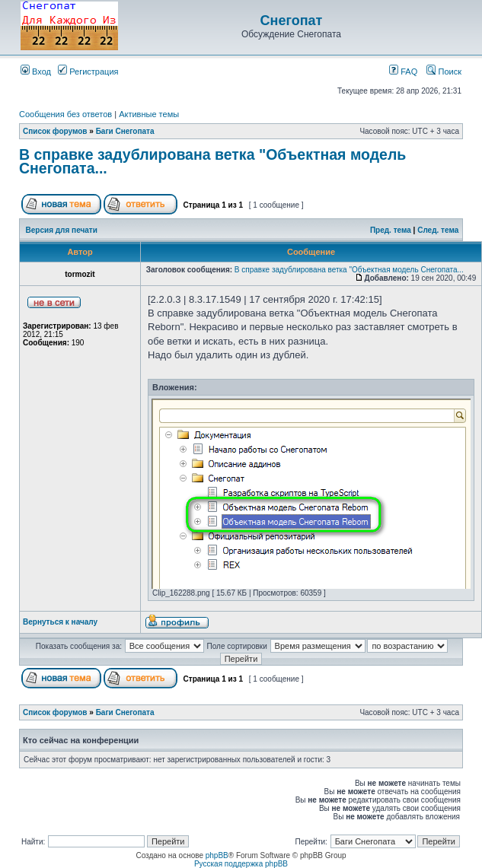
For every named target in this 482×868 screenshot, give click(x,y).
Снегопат (292, 21)
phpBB (217, 855)
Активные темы (149, 114)
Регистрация (88, 72)
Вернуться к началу (60, 622)
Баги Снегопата (125, 131)
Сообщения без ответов (65, 114)
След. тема (438, 230)
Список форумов (55, 131)
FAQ (403, 72)
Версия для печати (62, 230)
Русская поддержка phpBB (241, 864)
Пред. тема (391, 230)
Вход (36, 72)
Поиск (444, 72)
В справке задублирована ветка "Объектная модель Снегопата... (212, 161)
